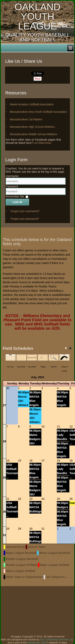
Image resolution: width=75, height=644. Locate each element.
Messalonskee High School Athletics (32, 127)
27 (5, 405)
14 (8, 461)
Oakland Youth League (37, 17)
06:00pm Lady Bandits (62, 435)
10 (43, 426)
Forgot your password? (25, 219)
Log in (17, 202)
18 (58, 461)
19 (71, 461)
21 (8, 499)
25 (58, 499)
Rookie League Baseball (22, 559)
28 (5, 441)
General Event (15, 547)
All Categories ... (57, 577)
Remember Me (15, 197)
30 (5, 512)
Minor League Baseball (55, 553)
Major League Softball (55, 565)
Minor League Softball (21, 571)
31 (5, 535)
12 (71, 426)
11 (58, 426)
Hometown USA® (38, 642)
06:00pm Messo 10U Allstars (24, 399)
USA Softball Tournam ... (12, 471)
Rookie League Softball (21, 565)
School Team (37, 547)
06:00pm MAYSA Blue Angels (35, 399)
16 (31, 461)
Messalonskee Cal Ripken (26, 119)
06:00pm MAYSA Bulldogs (35, 507)
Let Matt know (42, 143)
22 (20, 499)
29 (5, 478)
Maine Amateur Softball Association (32, 104)
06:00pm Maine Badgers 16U (35, 437)
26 (71, 499)
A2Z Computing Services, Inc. (57, 639)
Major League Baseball (21, 553)
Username (12, 176)
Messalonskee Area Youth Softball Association (38, 112)
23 (31, 499)
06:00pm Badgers (62, 505)
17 (43, 461)
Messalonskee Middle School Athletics (33, 134)
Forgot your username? (25, 211)
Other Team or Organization (24, 577)
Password (12, 186)
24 (43, 499)
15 (20, 461)
